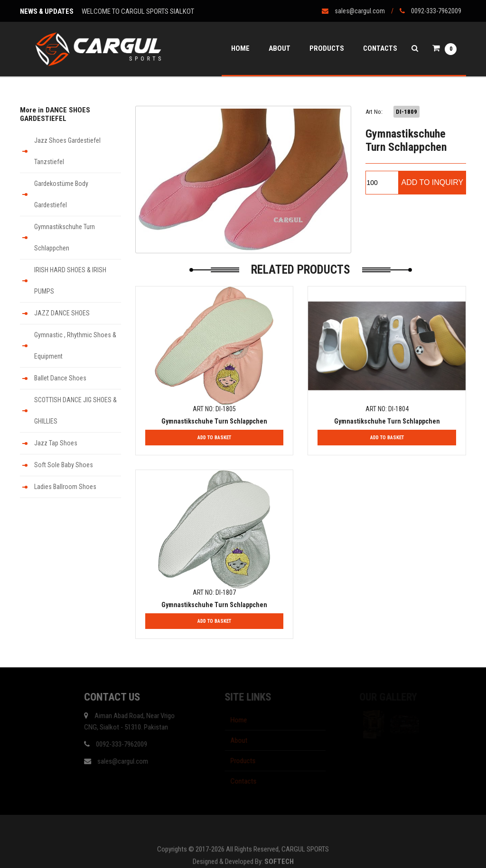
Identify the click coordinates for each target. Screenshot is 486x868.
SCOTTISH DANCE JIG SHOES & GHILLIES (75, 411)
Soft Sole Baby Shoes (64, 465)
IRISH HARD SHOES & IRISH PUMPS (70, 281)
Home (240, 48)
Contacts (380, 48)
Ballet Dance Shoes (60, 378)
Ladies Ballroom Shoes (65, 487)
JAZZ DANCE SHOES (62, 313)
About (280, 48)
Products (327, 48)
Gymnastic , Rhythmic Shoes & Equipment (75, 346)
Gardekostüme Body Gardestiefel (61, 194)
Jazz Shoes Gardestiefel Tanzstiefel (67, 151)
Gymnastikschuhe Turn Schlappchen (65, 237)
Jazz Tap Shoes (56, 443)
